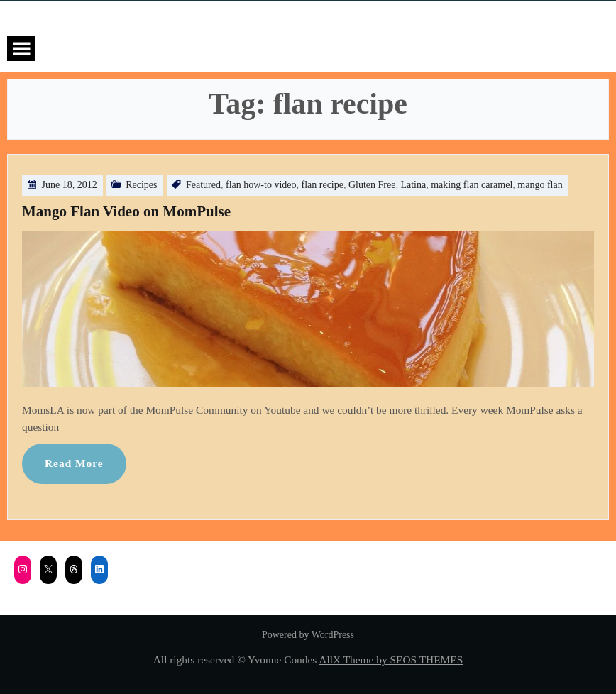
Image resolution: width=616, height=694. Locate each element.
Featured (203, 185)
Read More (74, 463)
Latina (413, 185)
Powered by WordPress (308, 635)
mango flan (540, 185)
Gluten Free (372, 185)
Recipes (141, 185)
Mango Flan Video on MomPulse (126, 211)
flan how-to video (261, 185)
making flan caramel (472, 185)
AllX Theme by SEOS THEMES (391, 660)
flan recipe (323, 185)
